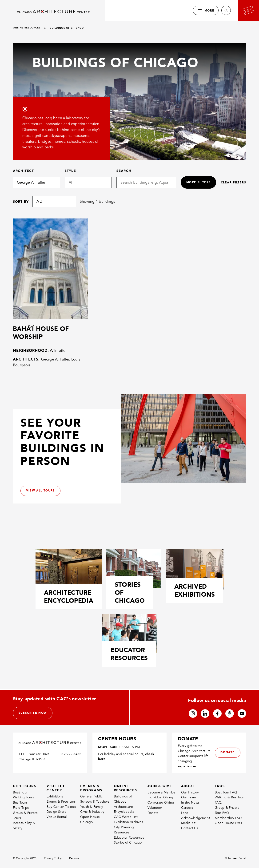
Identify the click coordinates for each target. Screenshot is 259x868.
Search (124, 171)
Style (70, 171)
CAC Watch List (126, 817)
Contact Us (190, 828)
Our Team (189, 798)
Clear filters (233, 183)
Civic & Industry (92, 812)
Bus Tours (20, 803)
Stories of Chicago (128, 843)
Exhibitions (55, 796)
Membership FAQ (228, 818)
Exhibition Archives (128, 822)
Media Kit (188, 823)
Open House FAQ (229, 823)
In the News (190, 803)
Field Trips (21, 808)
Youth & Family (92, 807)
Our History (190, 792)
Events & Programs (61, 802)
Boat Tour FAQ (226, 792)
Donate (153, 813)
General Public (91, 796)
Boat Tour (20, 792)
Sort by (21, 202)
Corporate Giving (161, 803)
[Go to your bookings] (249, 10)
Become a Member (162, 792)
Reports (74, 859)
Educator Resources (129, 838)
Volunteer (155, 808)
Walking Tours (23, 798)
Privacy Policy (53, 859)
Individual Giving (160, 798)
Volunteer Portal (236, 859)
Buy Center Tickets (61, 807)
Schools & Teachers (95, 802)
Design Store (57, 812)
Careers (187, 808)
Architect (23, 171)
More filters (198, 182)
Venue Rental (57, 817)
